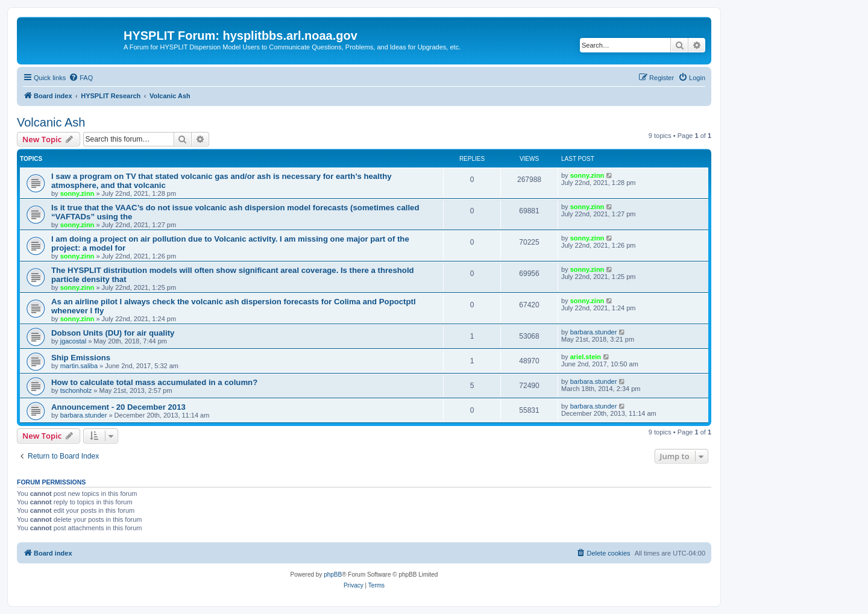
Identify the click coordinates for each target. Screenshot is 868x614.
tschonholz (76, 390)
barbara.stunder (594, 332)
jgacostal (73, 341)
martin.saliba (79, 366)
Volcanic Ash (51, 122)
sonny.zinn (77, 193)
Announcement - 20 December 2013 (118, 407)
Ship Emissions (81, 358)
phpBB (333, 575)
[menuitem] (81, 78)
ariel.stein (586, 357)
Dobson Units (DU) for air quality (113, 333)
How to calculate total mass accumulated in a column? (154, 382)
